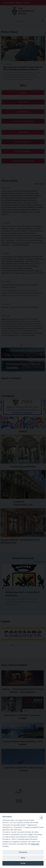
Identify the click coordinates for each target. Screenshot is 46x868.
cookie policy (35, 844)
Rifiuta (23, 858)
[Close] (41, 818)
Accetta (23, 863)
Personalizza (23, 852)
